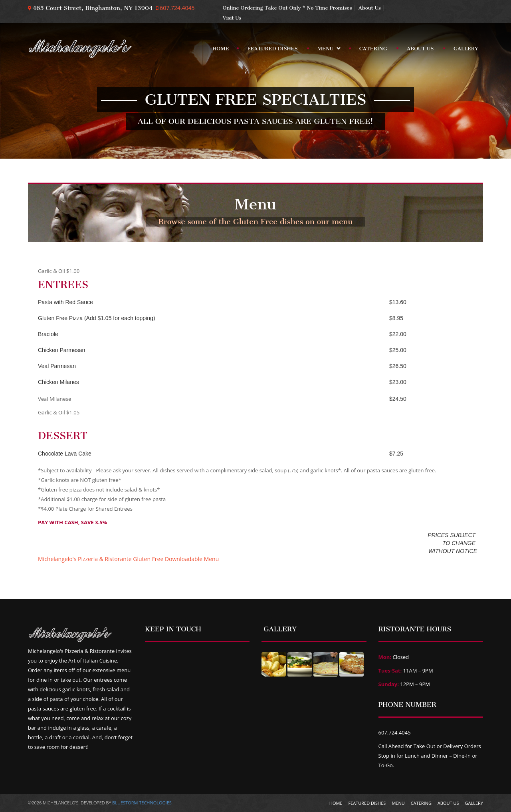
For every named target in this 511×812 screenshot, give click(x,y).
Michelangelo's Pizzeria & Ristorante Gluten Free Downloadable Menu (128, 559)
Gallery (466, 49)
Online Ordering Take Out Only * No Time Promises (287, 8)
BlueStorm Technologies (142, 803)
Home (221, 49)
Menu (327, 50)
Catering (373, 49)
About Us (370, 8)
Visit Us (232, 18)
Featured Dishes (272, 49)
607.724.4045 (177, 8)
